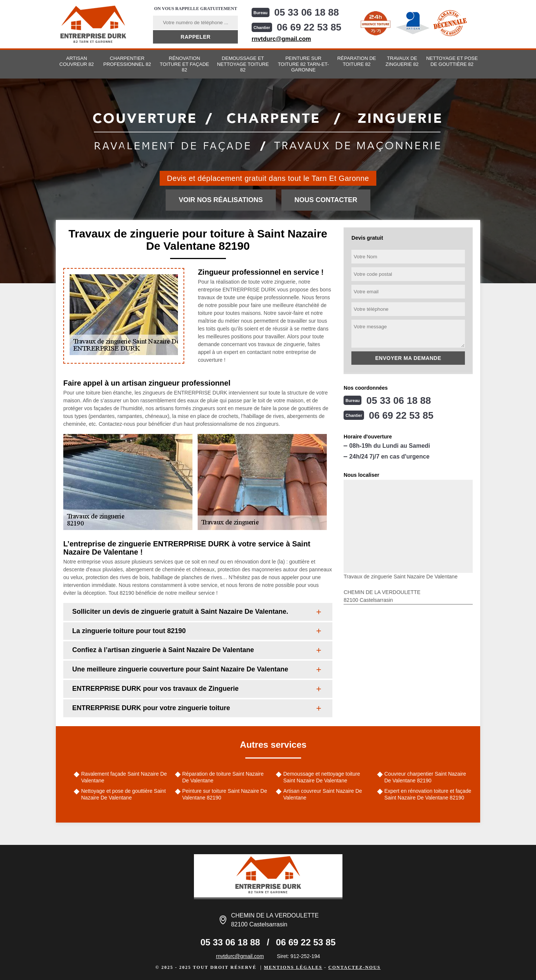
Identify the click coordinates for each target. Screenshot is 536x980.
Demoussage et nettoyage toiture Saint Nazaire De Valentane (322, 777)
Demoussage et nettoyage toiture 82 (243, 64)
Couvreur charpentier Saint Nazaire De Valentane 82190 (425, 777)
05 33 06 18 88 (307, 12)
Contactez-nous (354, 967)
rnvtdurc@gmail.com (281, 39)
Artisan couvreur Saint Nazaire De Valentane (323, 794)
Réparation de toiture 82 (357, 61)
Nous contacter (326, 200)
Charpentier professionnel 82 (127, 61)
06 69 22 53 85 (309, 27)
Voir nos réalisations (221, 200)
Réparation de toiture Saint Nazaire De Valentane (223, 777)
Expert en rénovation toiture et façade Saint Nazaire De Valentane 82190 (428, 794)
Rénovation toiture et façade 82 (184, 64)
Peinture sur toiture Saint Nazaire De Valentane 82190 (225, 794)
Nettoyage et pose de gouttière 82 (452, 61)
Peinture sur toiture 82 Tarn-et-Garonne (303, 64)
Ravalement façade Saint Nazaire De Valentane (124, 777)
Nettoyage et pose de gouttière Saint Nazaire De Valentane (123, 794)
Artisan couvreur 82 (77, 61)
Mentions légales (293, 967)
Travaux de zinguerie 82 (402, 61)
